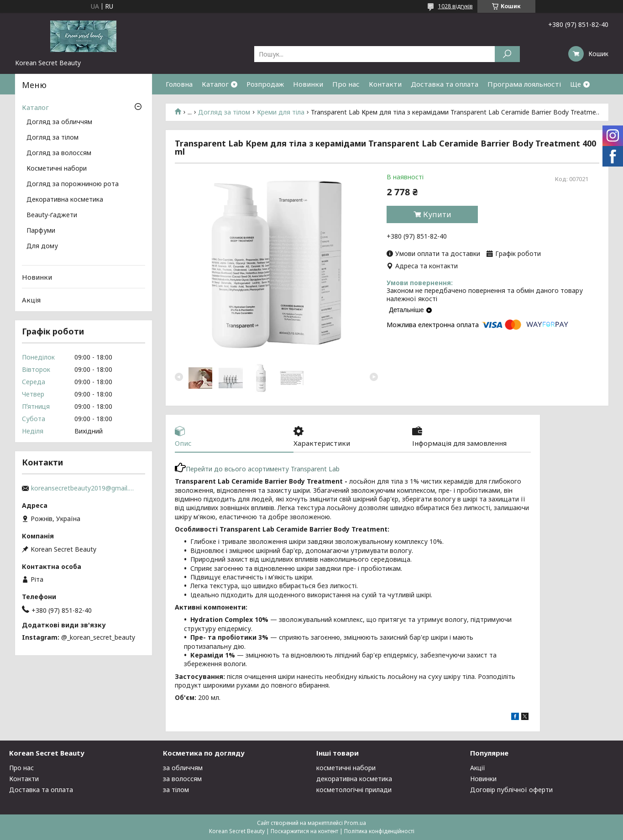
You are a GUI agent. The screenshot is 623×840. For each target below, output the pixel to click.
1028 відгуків (455, 6)
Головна (179, 84)
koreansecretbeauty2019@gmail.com (84, 488)
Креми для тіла (281, 112)
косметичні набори (346, 768)
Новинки (308, 84)
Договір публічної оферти (511, 790)
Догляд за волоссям (59, 153)
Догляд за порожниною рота (73, 184)
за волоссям (182, 779)
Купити (437, 214)
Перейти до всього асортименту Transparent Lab (257, 469)
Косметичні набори (57, 169)
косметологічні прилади (354, 790)
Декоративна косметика (65, 200)
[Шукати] (507, 54)
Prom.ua (355, 823)
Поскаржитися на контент (304, 831)
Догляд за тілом (224, 112)
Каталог (215, 84)
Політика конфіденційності (379, 831)
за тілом (176, 790)
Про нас (346, 84)
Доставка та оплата (445, 84)
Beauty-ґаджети (52, 215)
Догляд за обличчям (59, 122)
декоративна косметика (354, 779)
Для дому (42, 246)
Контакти (385, 84)
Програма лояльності (524, 84)
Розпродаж (265, 84)
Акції (478, 768)
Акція (31, 300)
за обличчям (183, 768)
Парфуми (41, 231)
